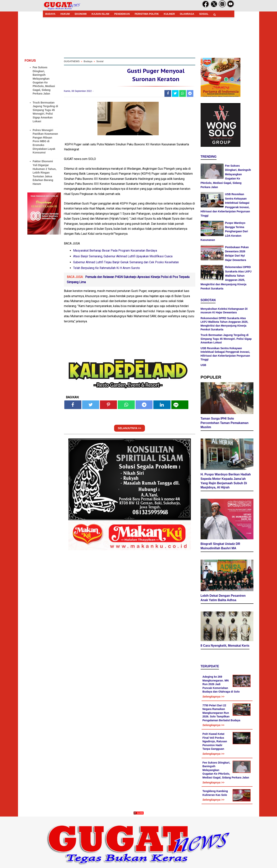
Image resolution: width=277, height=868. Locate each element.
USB (203, 365)
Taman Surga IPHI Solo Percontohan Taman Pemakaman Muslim (225, 423)
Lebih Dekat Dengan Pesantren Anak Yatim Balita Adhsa (223, 598)
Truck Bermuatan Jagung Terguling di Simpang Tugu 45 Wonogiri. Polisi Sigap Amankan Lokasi (226, 339)
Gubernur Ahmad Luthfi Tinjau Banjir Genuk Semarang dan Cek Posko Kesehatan (126, 262)
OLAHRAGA (187, 14)
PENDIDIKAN (122, 14)
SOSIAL (204, 14)
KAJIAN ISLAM (100, 14)
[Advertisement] (139, 841)
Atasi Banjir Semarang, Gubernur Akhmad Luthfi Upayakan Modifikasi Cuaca (123, 256)
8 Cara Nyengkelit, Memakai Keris (225, 646)
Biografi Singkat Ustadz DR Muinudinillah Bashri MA (220, 546)
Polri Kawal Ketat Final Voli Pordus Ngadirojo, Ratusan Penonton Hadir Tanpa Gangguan (215, 741)
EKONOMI (81, 14)
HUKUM (65, 14)
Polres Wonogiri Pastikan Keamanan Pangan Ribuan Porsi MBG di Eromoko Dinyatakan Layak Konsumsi (45, 141)
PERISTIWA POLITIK (147, 14)
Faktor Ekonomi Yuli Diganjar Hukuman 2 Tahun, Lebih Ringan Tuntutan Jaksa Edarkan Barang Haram (45, 173)
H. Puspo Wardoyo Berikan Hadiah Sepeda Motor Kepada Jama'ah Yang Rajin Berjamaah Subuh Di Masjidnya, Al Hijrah (226, 481)
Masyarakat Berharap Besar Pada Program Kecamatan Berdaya (115, 251)
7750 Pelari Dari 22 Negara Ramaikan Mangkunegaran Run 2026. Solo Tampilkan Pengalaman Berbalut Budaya (221, 713)
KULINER (169, 14)
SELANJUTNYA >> (130, 428)
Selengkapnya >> (213, 697)
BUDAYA (50, 14)
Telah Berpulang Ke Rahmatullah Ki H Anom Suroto (107, 268)
